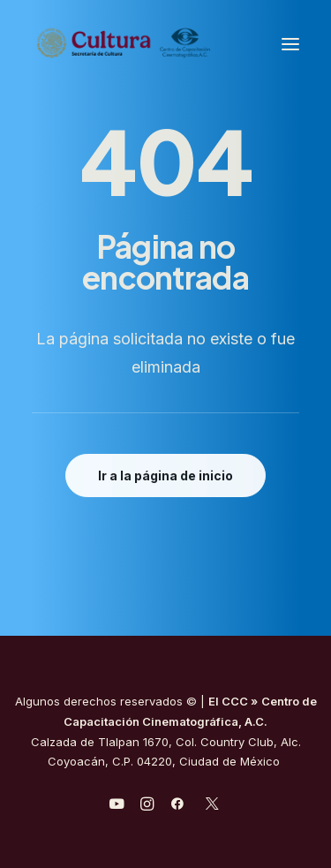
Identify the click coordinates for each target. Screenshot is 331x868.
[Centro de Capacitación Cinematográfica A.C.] (124, 44)
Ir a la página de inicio (165, 476)
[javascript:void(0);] (147, 806)
